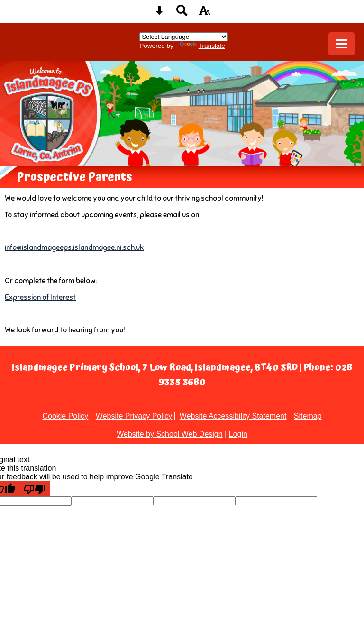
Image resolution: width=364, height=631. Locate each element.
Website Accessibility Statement (233, 416)
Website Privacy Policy (134, 416)
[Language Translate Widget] (184, 37)
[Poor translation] (35, 489)
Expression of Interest (40, 297)
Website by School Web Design (170, 434)
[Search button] (182, 14)
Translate (202, 46)
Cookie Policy (65, 416)
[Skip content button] (159, 14)
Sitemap (308, 416)
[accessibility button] (205, 14)
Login (238, 434)
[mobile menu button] (341, 44)
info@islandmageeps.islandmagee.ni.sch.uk (74, 247)
